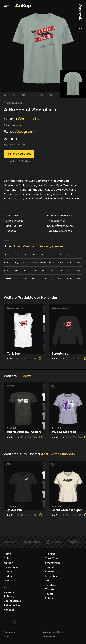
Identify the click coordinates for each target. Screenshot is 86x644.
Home (7, 554)
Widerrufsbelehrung (54, 632)
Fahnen (50, 598)
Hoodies (50, 567)
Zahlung (9, 596)
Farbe (9, 132)
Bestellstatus (12, 601)
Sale (7, 558)
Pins (48, 581)
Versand (9, 592)
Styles (8, 576)
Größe (9, 125)
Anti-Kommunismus (58, 454)
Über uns (9, 581)
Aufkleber (51, 576)
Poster (49, 594)
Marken (8, 563)
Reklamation (12, 605)
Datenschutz (11, 632)
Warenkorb (80, 17)
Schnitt (11, 119)
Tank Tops (51, 558)
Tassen (49, 589)
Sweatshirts (53, 563)
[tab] (43, 267)
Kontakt (9, 610)
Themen (9, 572)
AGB (6, 637)
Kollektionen (12, 567)
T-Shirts (25, 376)
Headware (51, 572)
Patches (50, 585)
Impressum (49, 637)
